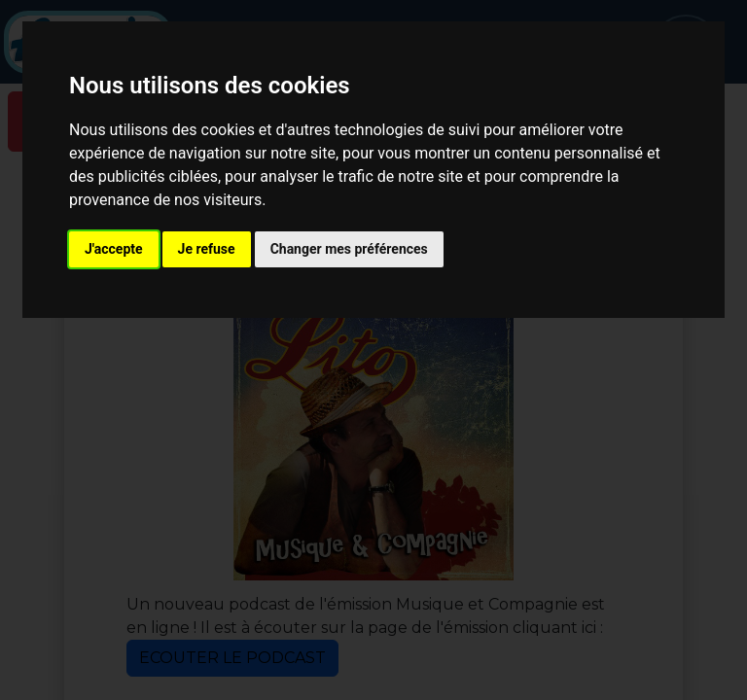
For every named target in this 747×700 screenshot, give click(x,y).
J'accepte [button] (114, 249)
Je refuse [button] (207, 249)
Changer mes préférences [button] (349, 249)
